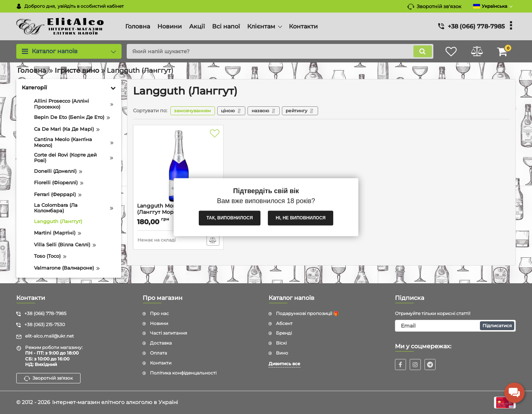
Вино (282, 353)
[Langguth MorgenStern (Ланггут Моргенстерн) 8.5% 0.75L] (178, 166)
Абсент (284, 323)
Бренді (284, 333)
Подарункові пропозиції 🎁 (307, 313)
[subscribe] (456, 326)
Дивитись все (284, 364)
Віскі (281, 343)
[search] (280, 51)
